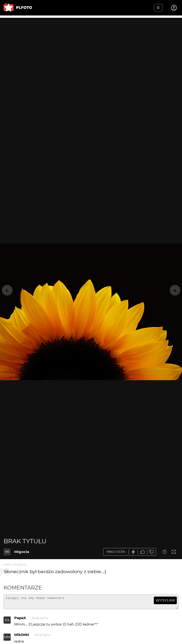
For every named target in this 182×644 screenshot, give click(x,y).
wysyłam (165, 600)
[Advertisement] (91, 51)
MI (7, 552)
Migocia (22, 552)
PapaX (20, 620)
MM (7, 639)
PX (7, 622)
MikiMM (22, 637)
